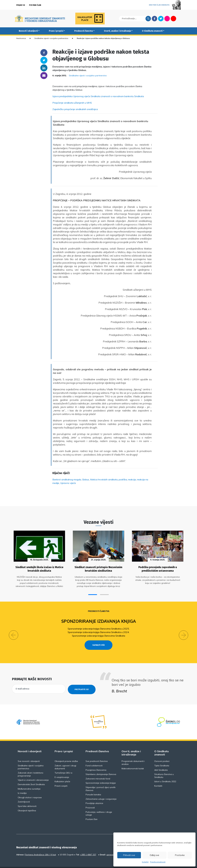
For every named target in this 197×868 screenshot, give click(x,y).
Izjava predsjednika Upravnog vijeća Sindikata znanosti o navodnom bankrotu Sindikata (98, 96)
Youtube (173, 19)
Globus (86, 479)
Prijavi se (21, 5)
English (180, 19)
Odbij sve (154, 855)
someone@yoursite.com (44, 76)
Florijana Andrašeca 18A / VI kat (40, 847)
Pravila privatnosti (158, 862)
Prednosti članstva (84, 31)
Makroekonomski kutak (133, 761)
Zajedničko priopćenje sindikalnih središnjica (75, 109)
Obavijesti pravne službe (66, 754)
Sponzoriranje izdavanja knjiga (99, 619)
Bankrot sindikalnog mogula (67, 479)
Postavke (180, 855)
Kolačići (145, 862)
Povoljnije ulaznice (94, 796)
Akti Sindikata (161, 763)
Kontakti (158, 779)
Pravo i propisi (56, 31)
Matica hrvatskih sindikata (104, 479)
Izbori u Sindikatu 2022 (165, 774)
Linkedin (44, 68)
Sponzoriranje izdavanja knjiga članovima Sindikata (99, 634)
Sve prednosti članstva (97, 754)
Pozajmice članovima (96, 763)
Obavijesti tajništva (27, 803)
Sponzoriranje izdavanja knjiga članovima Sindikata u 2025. (99, 627)
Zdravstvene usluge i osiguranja (101, 792)
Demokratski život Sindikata (31, 777)
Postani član (35, 5)
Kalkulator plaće (62, 774)
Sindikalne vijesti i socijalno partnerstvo (51, 38)
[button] (93, 593)
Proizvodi (90, 800)
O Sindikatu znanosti (152, 31)
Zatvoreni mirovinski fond (98, 771)
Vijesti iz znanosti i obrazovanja (33, 773)
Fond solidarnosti (94, 758)
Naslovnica (21, 38)
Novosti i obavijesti (28, 31)
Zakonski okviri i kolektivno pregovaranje (31, 767)
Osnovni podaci (162, 754)
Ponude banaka (93, 787)
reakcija (132, 479)
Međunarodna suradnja (29, 781)
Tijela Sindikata (162, 758)
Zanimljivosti (24, 794)
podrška (123, 479)
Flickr (167, 19)
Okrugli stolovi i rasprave (30, 790)
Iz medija (22, 786)
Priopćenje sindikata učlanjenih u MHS (72, 103)
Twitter (161, 19)
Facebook (155, 19)
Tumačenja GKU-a (63, 765)
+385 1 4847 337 (88, 847)
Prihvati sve (129, 855)
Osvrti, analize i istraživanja (117, 31)
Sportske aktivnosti (27, 799)
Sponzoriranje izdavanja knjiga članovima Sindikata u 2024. (99, 630)
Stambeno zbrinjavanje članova (101, 767)
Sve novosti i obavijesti (29, 754)
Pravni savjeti (61, 779)
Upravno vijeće (68, 483)
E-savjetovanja (62, 770)
